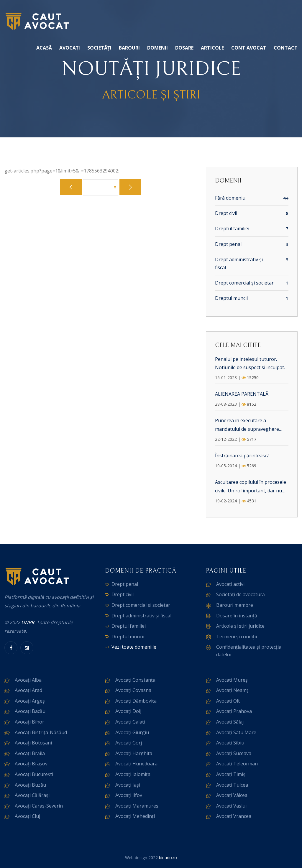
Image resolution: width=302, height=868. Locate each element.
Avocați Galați (130, 722)
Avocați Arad (28, 690)
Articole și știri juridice (240, 626)
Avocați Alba (28, 680)
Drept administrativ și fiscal (239, 263)
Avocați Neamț (232, 690)
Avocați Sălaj (230, 722)
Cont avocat (249, 48)
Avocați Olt (228, 701)
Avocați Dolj (128, 711)
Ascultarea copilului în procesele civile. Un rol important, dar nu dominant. (251, 487)
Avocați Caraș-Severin (39, 806)
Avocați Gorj (129, 743)
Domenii (157, 48)
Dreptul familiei (232, 228)
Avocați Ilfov (129, 795)
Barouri (129, 48)
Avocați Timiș (231, 774)
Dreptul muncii (231, 298)
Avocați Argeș (30, 701)
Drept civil (226, 213)
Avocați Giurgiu (132, 732)
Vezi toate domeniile (134, 647)
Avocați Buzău (30, 785)
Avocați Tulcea (232, 785)
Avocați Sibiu (230, 743)
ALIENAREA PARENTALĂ (242, 394)
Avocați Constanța (135, 680)
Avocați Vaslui (231, 806)
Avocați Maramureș (137, 806)
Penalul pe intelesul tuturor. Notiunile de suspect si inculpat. (250, 363)
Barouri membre (235, 605)
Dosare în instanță (237, 616)
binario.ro (168, 858)
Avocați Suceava (234, 753)
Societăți (99, 48)
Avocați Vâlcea (232, 795)
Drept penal (228, 244)
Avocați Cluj (27, 816)
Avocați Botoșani (33, 743)
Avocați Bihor (29, 722)
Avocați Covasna (133, 690)
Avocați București (34, 774)
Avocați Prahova (234, 711)
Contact (286, 48)
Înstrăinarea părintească (242, 456)
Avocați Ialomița (133, 774)
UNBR (28, 622)
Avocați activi (230, 584)
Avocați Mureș (232, 680)
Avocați (70, 48)
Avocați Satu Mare (236, 732)
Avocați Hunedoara (136, 764)
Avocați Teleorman (237, 764)
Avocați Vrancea (234, 816)
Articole (212, 48)
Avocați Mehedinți (135, 816)
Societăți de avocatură (241, 594)
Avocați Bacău (30, 711)
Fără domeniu (230, 198)
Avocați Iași (128, 785)
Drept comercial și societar (244, 283)
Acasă (44, 48)
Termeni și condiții (237, 637)
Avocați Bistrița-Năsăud (41, 732)
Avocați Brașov (31, 764)
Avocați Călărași (32, 795)
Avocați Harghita (134, 753)
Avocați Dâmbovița (136, 701)
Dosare (184, 48)
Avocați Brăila (30, 753)
